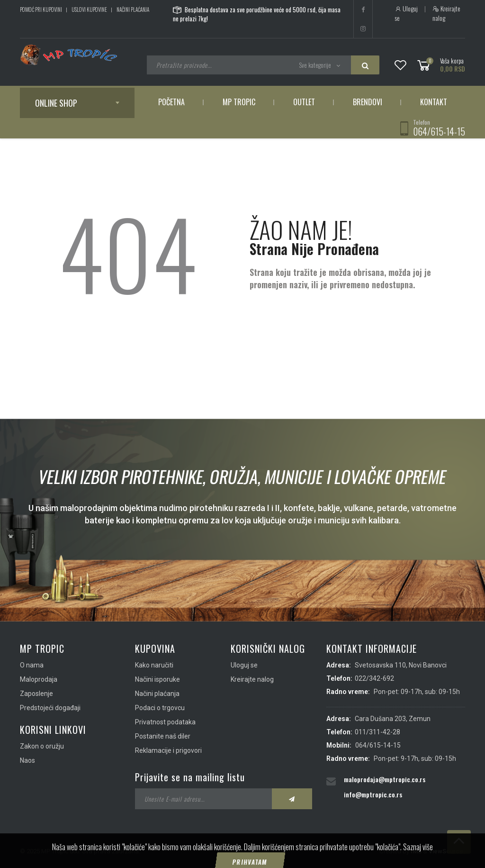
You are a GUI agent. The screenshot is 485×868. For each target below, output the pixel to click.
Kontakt (434, 102)
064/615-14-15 (439, 131)
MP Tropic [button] (239, 102)
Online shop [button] (56, 103)
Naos (27, 760)
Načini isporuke (157, 679)
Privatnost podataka (165, 722)
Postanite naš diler (163, 736)
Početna (171, 102)
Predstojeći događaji (50, 708)
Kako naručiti (154, 665)
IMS (416, 851)
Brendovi (368, 102)
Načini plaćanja (133, 9)
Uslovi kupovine (89, 9)
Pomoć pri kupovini (41, 9)
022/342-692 (374, 678)
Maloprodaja (39, 679)
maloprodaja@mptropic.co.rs (385, 779)
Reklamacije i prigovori (168, 750)
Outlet (304, 102)
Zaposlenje (36, 694)
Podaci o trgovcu (160, 708)
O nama (32, 665)
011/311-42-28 (377, 732)
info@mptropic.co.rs (373, 794)
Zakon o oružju (42, 746)
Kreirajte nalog (446, 13)
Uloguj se (406, 13)
